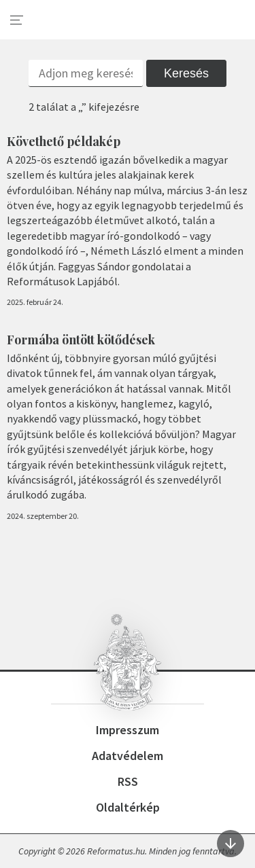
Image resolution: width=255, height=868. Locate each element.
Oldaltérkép (128, 807)
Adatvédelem (128, 756)
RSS (128, 781)
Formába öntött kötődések (81, 340)
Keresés (186, 73)
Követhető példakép (64, 141)
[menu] (17, 20)
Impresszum (128, 730)
